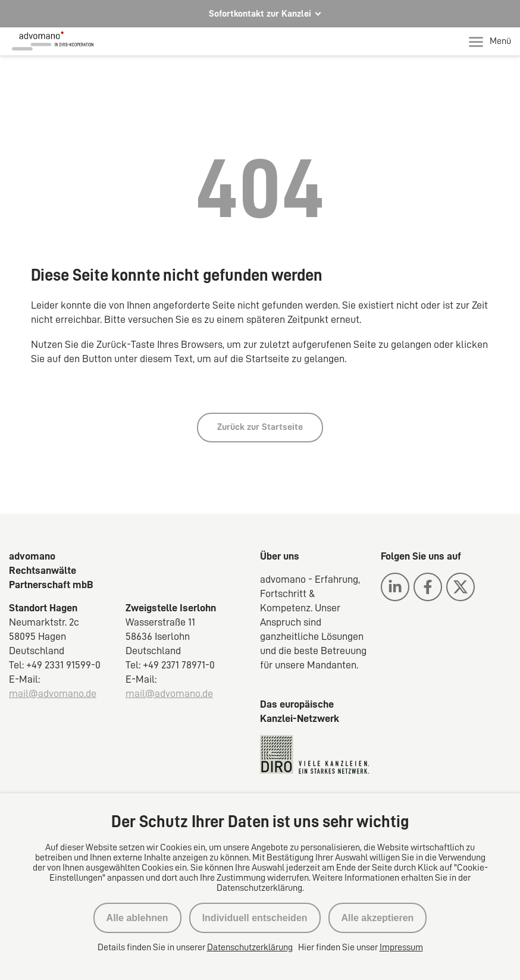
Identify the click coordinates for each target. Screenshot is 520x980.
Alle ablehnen (137, 918)
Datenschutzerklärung (250, 947)
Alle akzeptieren (378, 918)
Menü (490, 42)
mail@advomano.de (53, 693)
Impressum (401, 947)
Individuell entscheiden (255, 918)
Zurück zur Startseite (260, 427)
